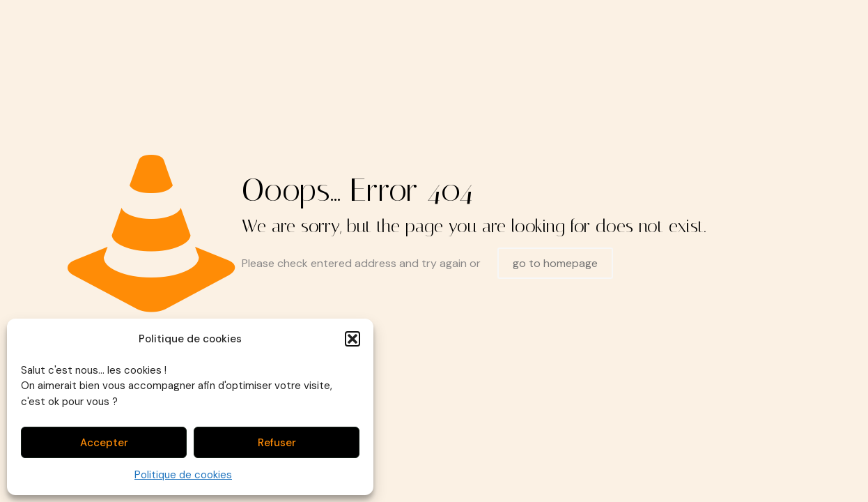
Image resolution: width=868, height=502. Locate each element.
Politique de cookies (183, 475)
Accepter (104, 443)
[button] (352, 339)
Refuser (277, 443)
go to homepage (555, 263)
